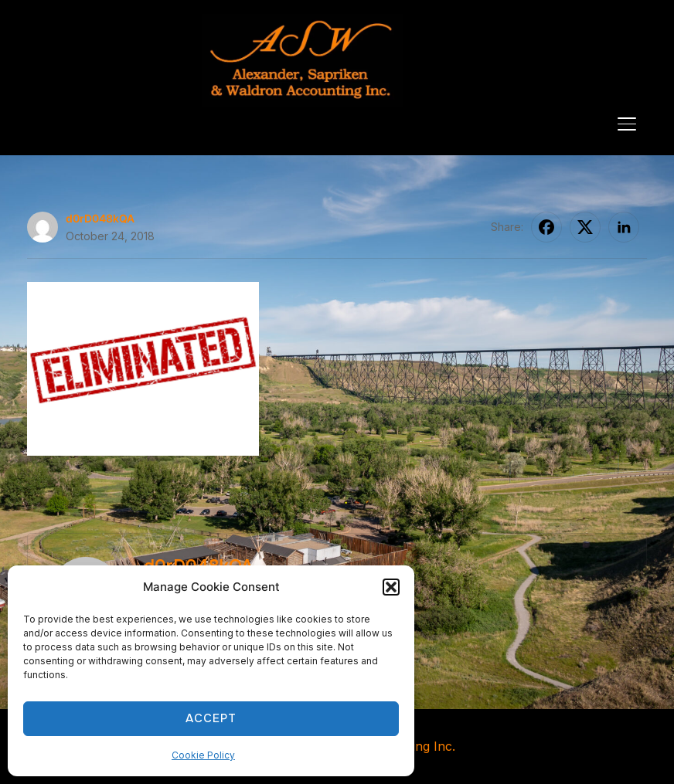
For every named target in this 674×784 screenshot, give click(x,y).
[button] (391, 587)
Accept (211, 718)
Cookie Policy (203, 755)
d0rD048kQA (100, 218)
